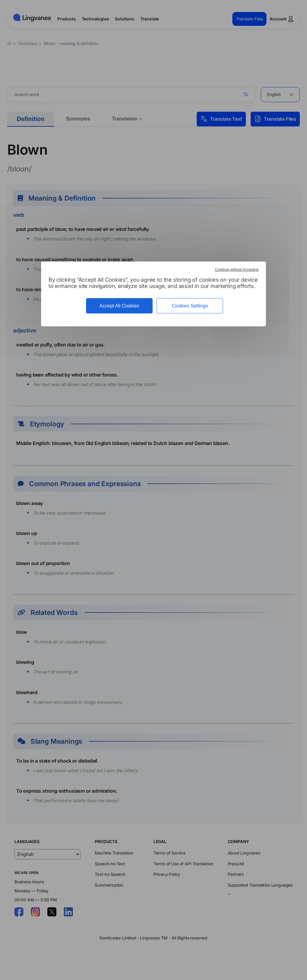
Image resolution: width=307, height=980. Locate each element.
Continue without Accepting (237, 270)
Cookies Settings (190, 306)
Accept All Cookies (119, 306)
